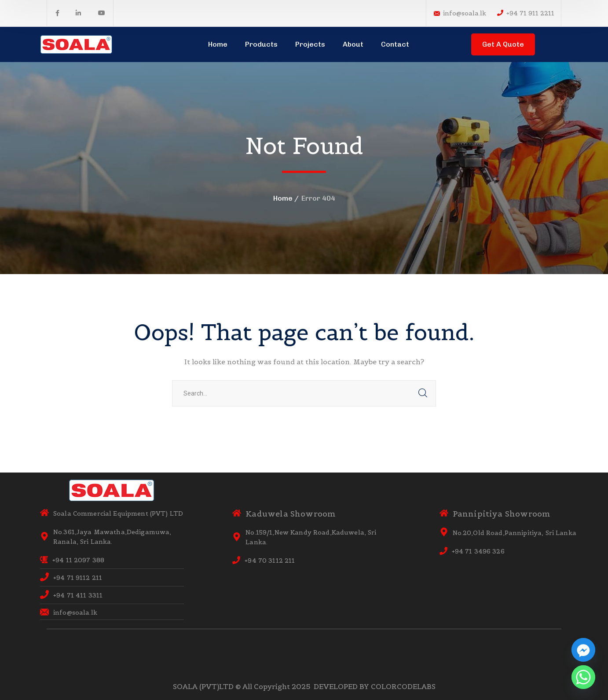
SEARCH (423, 393)
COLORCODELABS (403, 686)
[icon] (57, 13)
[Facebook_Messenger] (583, 650)
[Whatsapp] (583, 677)
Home (283, 198)
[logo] (77, 44)
